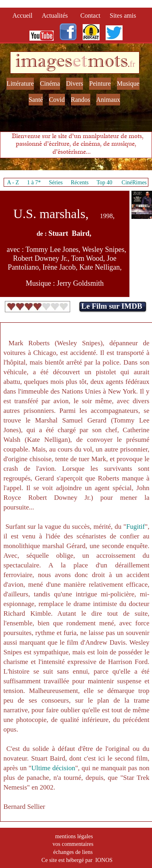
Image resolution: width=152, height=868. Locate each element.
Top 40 (104, 182)
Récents (79, 182)
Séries (56, 182)
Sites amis (123, 15)
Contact (91, 15)
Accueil (24, 15)
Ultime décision (53, 768)
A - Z (13, 182)
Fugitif (135, 527)
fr (132, 64)
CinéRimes (134, 182)
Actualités (57, 15)
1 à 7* (34, 182)
